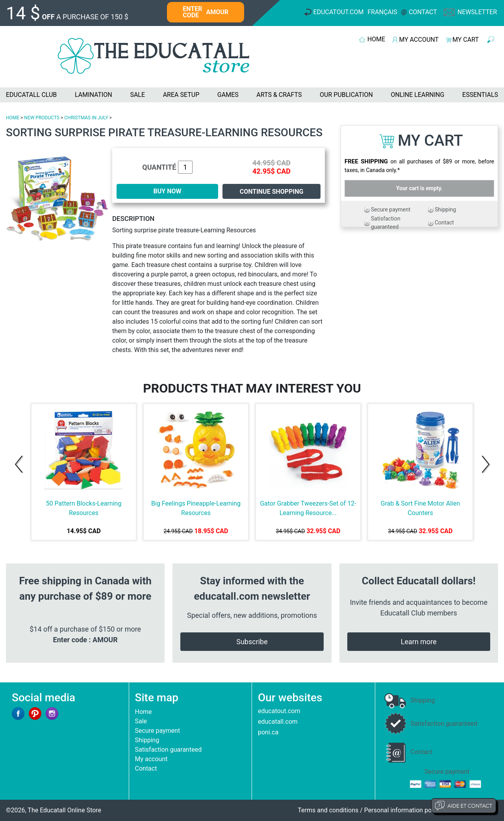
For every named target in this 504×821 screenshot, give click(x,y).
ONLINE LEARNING (417, 95)
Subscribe (252, 642)
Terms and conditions (328, 810)
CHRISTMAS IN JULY (86, 118)
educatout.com (279, 711)
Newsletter (477, 12)
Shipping (445, 209)
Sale (141, 721)
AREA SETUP (181, 95)
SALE (137, 95)
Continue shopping (272, 192)
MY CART (466, 40)
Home (144, 712)
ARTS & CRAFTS (279, 95)
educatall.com (278, 722)
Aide (464, 806)
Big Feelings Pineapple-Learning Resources (196, 508)
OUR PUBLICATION (346, 95)
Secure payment (391, 209)
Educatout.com (339, 12)
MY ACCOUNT (419, 40)
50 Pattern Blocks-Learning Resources (84, 508)
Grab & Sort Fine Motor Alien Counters (420, 508)
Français (383, 12)
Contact (423, 12)
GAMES (228, 95)
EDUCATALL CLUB (31, 95)
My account (151, 759)
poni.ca (268, 732)
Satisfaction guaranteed (169, 750)
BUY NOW (168, 191)
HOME (376, 39)
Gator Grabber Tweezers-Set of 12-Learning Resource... (308, 508)
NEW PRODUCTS (42, 118)
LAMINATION (94, 95)
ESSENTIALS (480, 95)
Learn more (419, 642)
